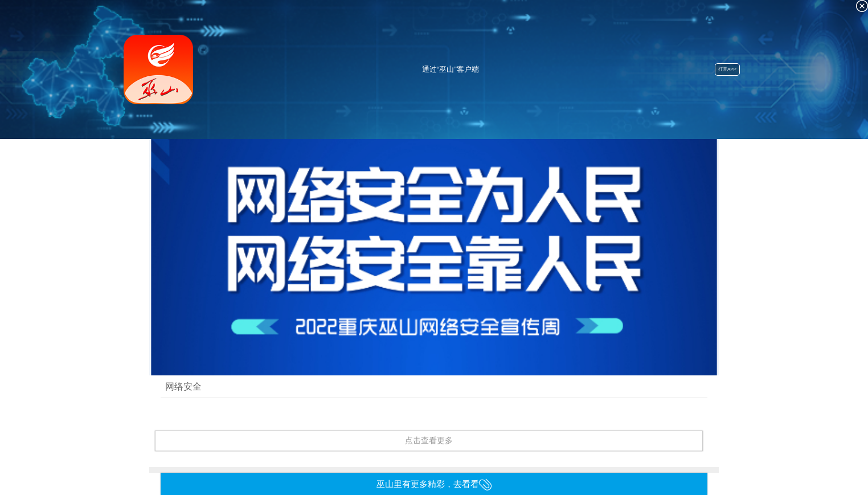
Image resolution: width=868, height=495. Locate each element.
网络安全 (183, 386)
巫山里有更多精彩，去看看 (434, 484)
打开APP (727, 69)
